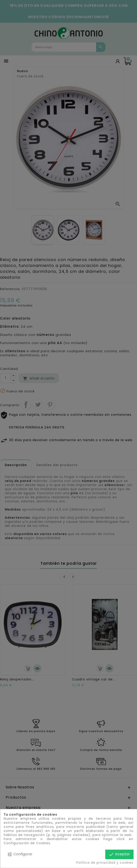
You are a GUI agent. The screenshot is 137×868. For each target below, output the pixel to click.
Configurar (20, 854)
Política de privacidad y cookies (105, 863)
